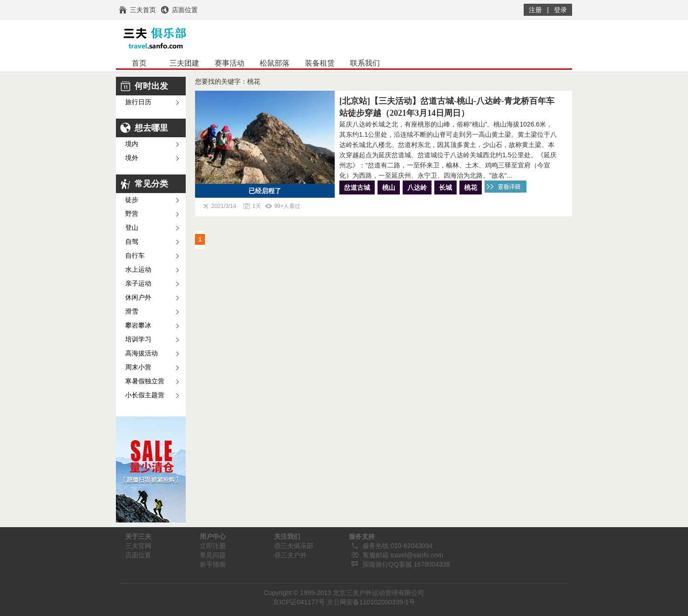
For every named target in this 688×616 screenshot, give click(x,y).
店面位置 (138, 555)
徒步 (132, 200)
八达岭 (417, 187)
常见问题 (213, 555)
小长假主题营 (145, 395)
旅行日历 (138, 102)
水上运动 (138, 270)
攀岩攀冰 (138, 325)
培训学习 (138, 339)
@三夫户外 (290, 555)
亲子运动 (138, 284)
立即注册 (213, 546)
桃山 (389, 187)
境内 (132, 144)
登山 (132, 228)
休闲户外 (138, 298)
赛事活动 (229, 63)
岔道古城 (357, 187)
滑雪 (132, 311)
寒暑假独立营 (145, 381)
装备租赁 (320, 63)
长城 (445, 187)
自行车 (135, 256)
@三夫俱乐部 (294, 546)
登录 (560, 10)
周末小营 (138, 367)
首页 (139, 63)
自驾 (132, 242)
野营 (132, 214)
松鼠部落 (275, 63)
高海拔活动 (142, 353)
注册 (535, 10)
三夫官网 (138, 546)
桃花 (471, 187)
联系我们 (365, 63)
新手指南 (213, 564)
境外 (132, 158)
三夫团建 (184, 63)
